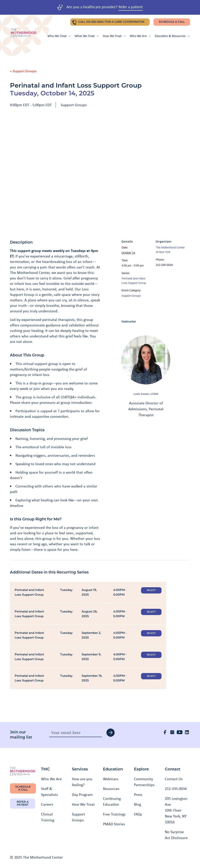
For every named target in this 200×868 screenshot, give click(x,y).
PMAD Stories (114, 824)
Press (138, 795)
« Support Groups (23, 71)
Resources (111, 789)
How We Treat (114, 36)
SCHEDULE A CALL (172, 22)
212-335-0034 (176, 789)
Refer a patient (131, 7)
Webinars (111, 779)
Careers (47, 804)
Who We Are (140, 36)
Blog (137, 804)
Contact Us (174, 779)
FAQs (138, 814)
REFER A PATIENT (23, 804)
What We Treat (87, 36)
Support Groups (74, 105)
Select (151, 590)
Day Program (82, 795)
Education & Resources (172, 36)
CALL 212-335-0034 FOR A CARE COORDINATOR (111, 22)
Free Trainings (114, 814)
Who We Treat (59, 36)
